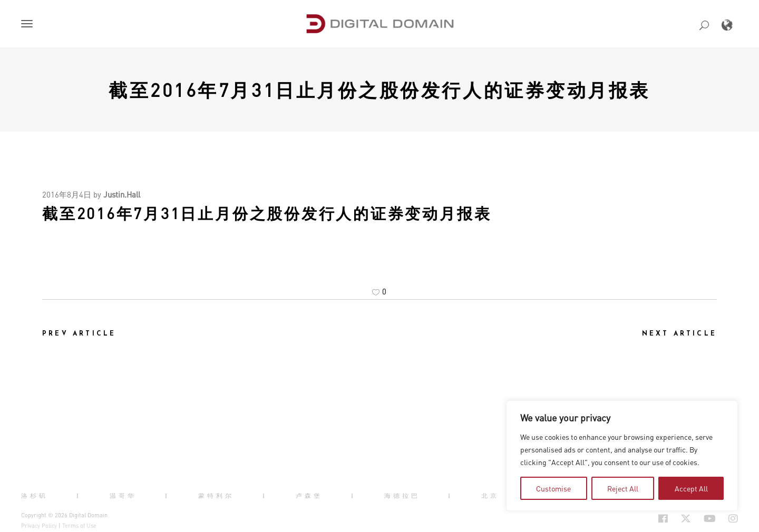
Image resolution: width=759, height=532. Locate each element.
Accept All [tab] (691, 488)
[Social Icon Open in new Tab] (663, 518)
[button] (29, 25)
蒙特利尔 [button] (216, 496)
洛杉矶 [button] (35, 496)
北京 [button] (490, 496)
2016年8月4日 (67, 194)
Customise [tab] (553, 488)
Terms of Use (79, 526)
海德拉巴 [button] (402, 496)
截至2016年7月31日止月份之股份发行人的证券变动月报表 (379, 90)
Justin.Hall (122, 194)
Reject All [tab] (623, 488)
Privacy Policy (39, 526)
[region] (622, 456)
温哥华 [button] (123, 496)
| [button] (79, 496)
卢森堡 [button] (309, 496)
